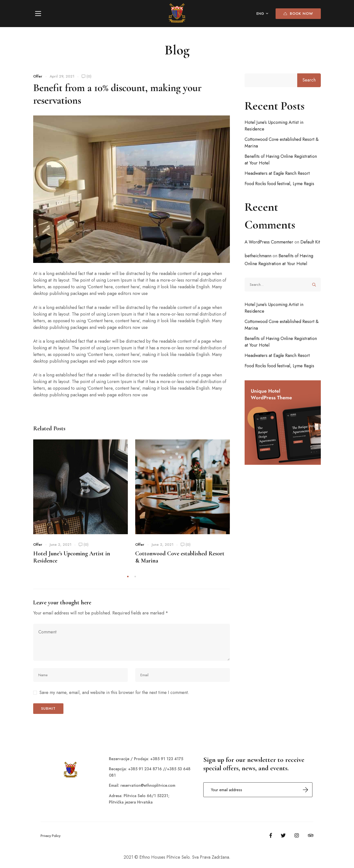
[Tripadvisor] (311, 836)
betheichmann (258, 256)
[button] (128, 577)
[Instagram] (297, 836)
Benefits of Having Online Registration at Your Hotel (281, 160)
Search (309, 80)
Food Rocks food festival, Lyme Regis (279, 184)
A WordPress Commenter (269, 242)
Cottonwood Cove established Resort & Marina (282, 143)
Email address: (258, 790)
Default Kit (310, 242)
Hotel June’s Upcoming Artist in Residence (274, 126)
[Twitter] (283, 836)
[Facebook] (271, 836)
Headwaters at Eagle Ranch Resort (277, 173)
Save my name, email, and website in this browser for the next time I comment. (114, 692)
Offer (38, 76)
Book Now (298, 14)
